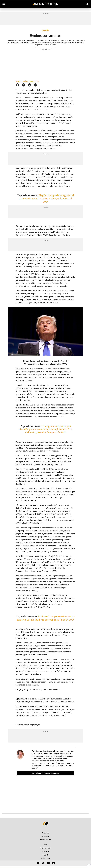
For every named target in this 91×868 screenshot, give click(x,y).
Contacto (46, 855)
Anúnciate (46, 836)
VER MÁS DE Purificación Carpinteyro (46, 773)
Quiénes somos (45, 848)
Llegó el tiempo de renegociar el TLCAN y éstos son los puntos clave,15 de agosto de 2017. (46, 199)
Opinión (45, 30)
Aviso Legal (45, 858)
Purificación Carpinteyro (27, 81)
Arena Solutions (46, 840)
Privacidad (46, 852)
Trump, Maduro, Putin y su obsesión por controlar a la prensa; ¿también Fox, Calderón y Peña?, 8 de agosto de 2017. (46, 429)
